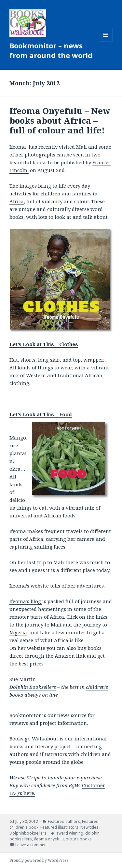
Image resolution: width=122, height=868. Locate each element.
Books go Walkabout (34, 738)
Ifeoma (18, 147)
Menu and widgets (106, 41)
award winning (70, 833)
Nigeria (18, 632)
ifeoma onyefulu (49, 839)
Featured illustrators (59, 827)
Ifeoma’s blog (26, 601)
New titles (89, 827)
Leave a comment (32, 845)
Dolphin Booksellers (33, 687)
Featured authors (64, 821)
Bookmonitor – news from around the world (51, 50)
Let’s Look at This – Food (41, 414)
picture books (79, 839)
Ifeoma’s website (29, 586)
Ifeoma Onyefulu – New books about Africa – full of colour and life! (60, 120)
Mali (81, 147)
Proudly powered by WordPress (39, 860)
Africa (17, 201)
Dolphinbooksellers (28, 833)
